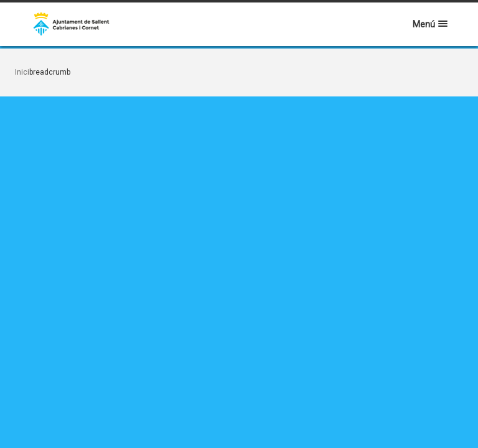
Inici (22, 72)
